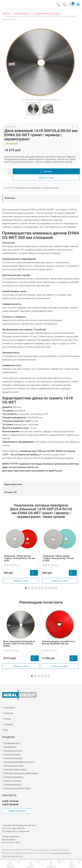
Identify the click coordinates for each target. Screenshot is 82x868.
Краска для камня (13, 781)
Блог (6, 730)
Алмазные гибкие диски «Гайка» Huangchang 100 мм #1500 (58, 558)
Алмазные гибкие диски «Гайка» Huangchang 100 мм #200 (19, 558)
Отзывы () (10, 492)
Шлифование (10, 747)
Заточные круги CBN (14, 766)
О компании (10, 707)
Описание (10, 198)
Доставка (9, 724)
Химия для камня (12, 754)
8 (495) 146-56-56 (10, 801)
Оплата (7, 719)
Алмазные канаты (13, 784)
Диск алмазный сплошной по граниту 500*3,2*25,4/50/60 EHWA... (19, 644)
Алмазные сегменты (14, 777)
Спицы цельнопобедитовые (17, 788)
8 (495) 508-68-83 (10, 805)
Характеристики (13, 484)
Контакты (9, 713)
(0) (11, 565)
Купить (48, 171)
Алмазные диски (51, 188)
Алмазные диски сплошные (28, 188)
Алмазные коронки (13, 750)
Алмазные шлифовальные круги (19, 762)
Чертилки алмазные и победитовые (21, 773)
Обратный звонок (17, 811)
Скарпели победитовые (15, 769)
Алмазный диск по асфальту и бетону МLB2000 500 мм (59, 642)
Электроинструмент (13, 758)
